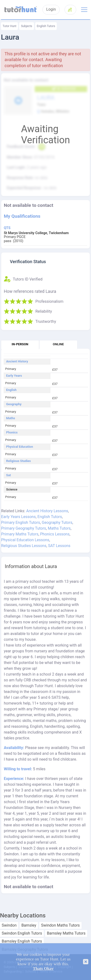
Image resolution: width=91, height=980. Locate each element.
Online (58, 344)
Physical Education (20, 447)
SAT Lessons (59, 546)
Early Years (14, 376)
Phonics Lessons (55, 534)
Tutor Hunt (10, 26)
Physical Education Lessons (25, 540)
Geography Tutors (57, 522)
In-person (20, 344)
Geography (14, 404)
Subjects (26, 26)
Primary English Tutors (21, 522)
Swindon (9, 925)
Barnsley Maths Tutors (66, 933)
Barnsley (29, 925)
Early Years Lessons (18, 517)
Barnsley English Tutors (22, 941)
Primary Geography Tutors (24, 528)
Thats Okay (43, 969)
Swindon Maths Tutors (60, 925)
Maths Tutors (59, 528)
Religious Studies (18, 461)
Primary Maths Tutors (20, 534)
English (11, 390)
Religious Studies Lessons (24, 546)
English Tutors (46, 26)
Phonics (12, 432)
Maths (11, 418)
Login (51, 9)
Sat (8, 475)
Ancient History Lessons (47, 511)
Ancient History (17, 361)
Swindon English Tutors (22, 933)
